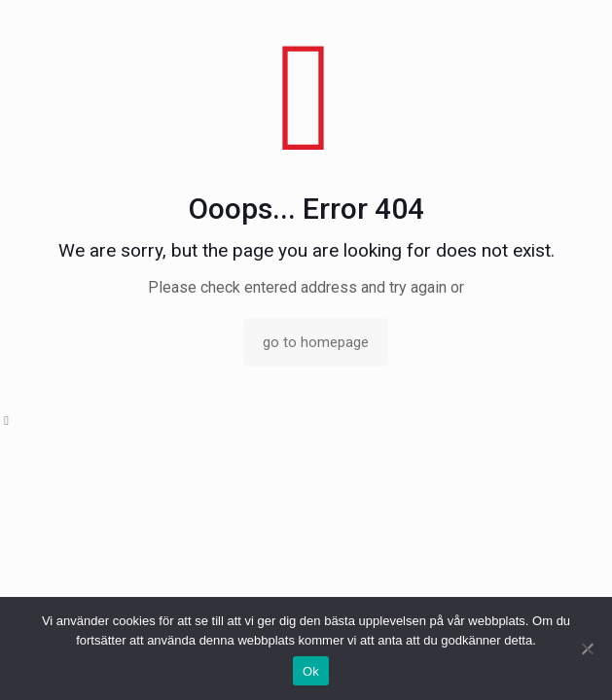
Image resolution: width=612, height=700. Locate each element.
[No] (588, 648)
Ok (311, 671)
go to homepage (316, 342)
